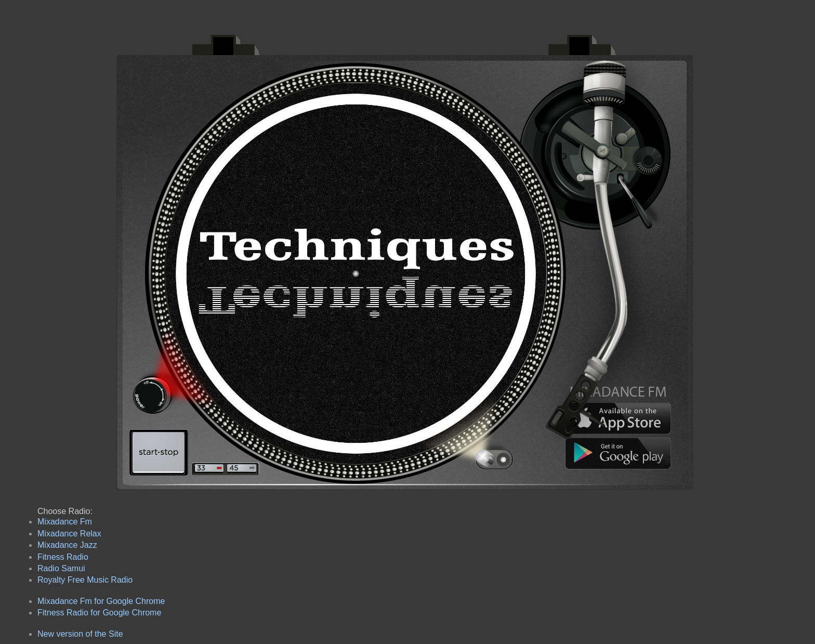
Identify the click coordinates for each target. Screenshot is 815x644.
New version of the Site (80, 634)
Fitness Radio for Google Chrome (99, 613)
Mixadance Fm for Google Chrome (101, 601)
